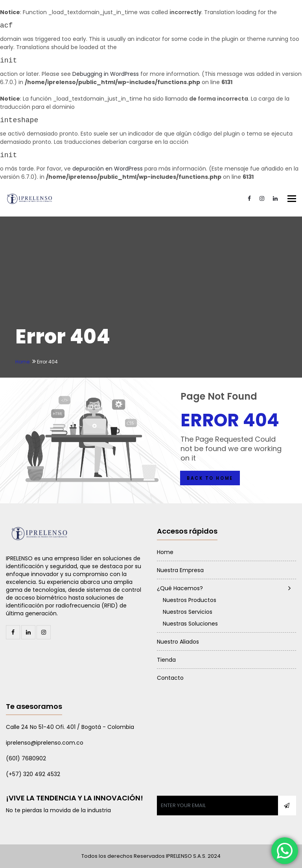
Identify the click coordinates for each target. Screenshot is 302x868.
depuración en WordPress (108, 169)
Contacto (170, 678)
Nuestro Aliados (178, 642)
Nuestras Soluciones (190, 624)
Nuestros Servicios (188, 612)
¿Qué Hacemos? (180, 588)
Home (22, 362)
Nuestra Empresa (180, 570)
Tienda (166, 660)
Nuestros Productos (190, 600)
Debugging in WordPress (106, 74)
